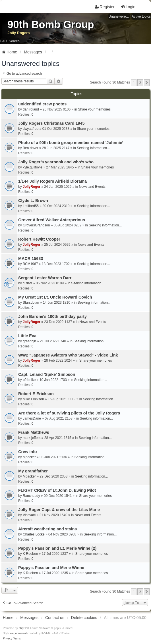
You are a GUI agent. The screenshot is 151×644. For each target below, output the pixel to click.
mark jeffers (32, 438)
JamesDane (32, 418)
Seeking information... (93, 148)
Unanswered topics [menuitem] (119, 16)
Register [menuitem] (105, 7)
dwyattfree (31, 129)
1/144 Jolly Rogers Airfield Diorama (52, 181)
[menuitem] (8, 639)
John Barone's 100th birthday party (52, 316)
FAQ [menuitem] (4, 41)
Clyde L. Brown (33, 201)
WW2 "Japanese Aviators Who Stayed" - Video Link (68, 355)
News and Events (92, 187)
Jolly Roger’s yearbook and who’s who (56, 162)
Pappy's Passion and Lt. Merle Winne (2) (57, 548)
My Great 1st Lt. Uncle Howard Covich (55, 297)
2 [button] (140, 83)
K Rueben (30, 554)
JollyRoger (32, 187)
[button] (147, 83)
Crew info (28, 452)
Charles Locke (34, 534)
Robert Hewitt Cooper (39, 239)
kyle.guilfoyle (33, 167)
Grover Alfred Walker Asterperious (52, 220)
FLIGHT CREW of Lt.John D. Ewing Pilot (57, 490)
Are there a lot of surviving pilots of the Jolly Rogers (69, 413)
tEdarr (27, 283)
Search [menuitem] (14, 41)
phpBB (23, 628)
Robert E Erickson (36, 394)
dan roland (31, 109)
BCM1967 (30, 264)
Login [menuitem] (128, 7)
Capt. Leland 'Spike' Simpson (47, 374)
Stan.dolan (31, 303)
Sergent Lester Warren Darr (45, 278)
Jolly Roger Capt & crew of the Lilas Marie (59, 510)
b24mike (29, 380)
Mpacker (29, 457)
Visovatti (29, 515)
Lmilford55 (31, 206)
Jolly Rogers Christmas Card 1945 (51, 123)
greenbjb (29, 341)
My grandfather (33, 471)
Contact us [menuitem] (55, 618)
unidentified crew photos (42, 104)
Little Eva (27, 336)
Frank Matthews (34, 432)
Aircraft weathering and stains (47, 529)
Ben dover (31, 148)
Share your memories (94, 109)
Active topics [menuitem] (141, 16)
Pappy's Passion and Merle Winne (51, 568)
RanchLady (31, 496)
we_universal (18, 633)
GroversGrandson (36, 225)
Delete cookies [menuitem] (84, 618)
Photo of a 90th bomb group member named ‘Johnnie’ (71, 143)
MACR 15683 (31, 259)
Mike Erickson (33, 399)
